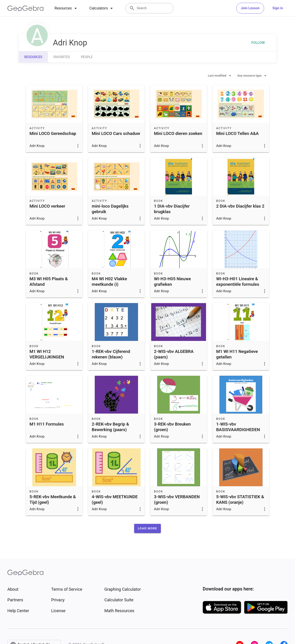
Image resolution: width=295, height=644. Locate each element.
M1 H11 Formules (47, 424)
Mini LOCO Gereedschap (53, 134)
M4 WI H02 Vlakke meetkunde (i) (109, 282)
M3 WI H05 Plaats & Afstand (49, 282)
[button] (147, 528)
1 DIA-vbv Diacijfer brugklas (172, 209)
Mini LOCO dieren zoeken (178, 134)
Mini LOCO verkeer (47, 206)
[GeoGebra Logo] (25, 8)
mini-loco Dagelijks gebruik (110, 209)
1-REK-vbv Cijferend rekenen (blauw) (111, 354)
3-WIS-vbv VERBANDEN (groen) (177, 500)
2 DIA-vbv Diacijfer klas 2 (240, 206)
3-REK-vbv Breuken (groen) (172, 427)
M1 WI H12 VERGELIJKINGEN (47, 354)
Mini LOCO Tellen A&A (237, 134)
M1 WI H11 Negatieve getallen (237, 354)
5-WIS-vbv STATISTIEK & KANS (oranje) (240, 500)
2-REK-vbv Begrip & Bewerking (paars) (110, 427)
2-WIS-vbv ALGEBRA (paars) (174, 354)
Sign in (278, 8)
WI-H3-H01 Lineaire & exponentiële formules (238, 282)
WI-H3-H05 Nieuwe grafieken (172, 282)
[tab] (66, 8)
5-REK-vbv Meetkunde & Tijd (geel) (53, 500)
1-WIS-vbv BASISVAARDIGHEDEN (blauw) (238, 430)
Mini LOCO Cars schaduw (116, 134)
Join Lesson (250, 8)
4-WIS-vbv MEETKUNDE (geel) (115, 500)
